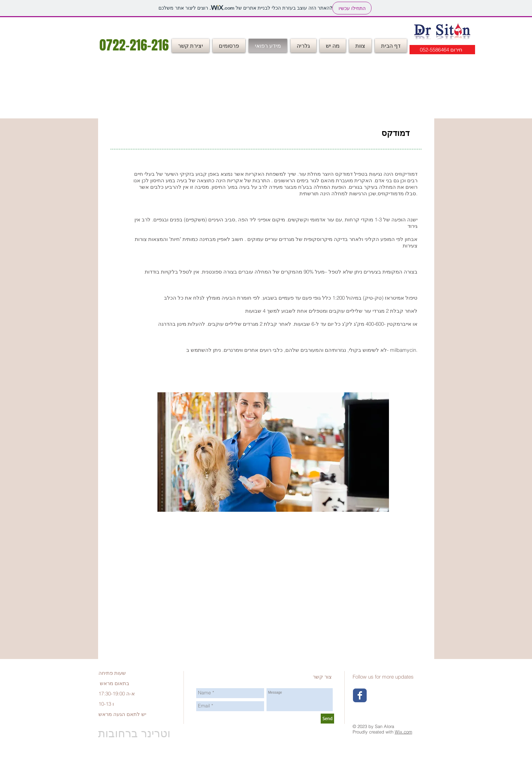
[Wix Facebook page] (360, 695)
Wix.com (404, 732)
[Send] (327, 719)
